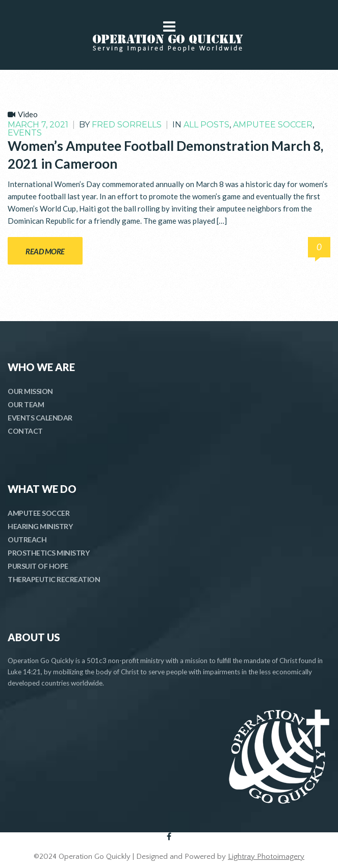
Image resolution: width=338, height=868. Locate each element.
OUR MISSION (30, 391)
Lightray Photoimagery (266, 857)
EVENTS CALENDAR (40, 418)
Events (25, 133)
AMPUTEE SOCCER (38, 513)
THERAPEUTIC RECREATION (54, 579)
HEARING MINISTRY (40, 526)
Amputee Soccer (273, 125)
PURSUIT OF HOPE (38, 566)
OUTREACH (27, 540)
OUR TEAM (26, 404)
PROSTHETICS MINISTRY (48, 553)
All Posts (206, 125)
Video (28, 114)
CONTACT (25, 431)
